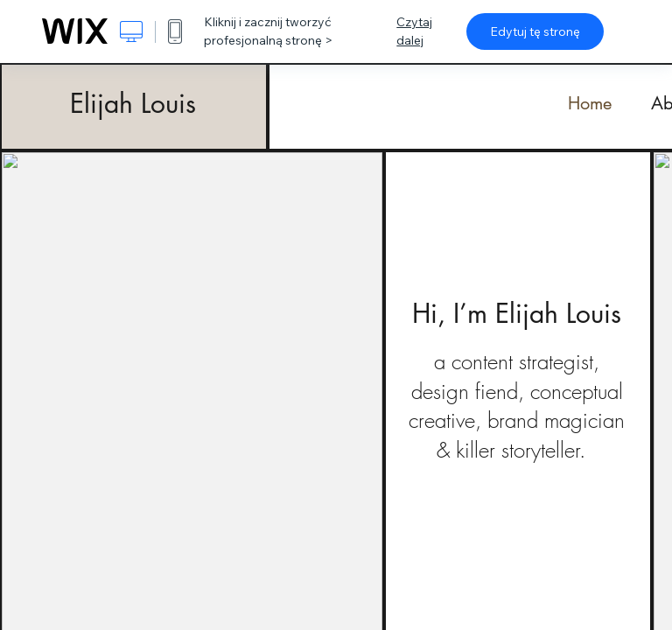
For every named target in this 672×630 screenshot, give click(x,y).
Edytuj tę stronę (535, 31)
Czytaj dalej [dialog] (414, 31)
